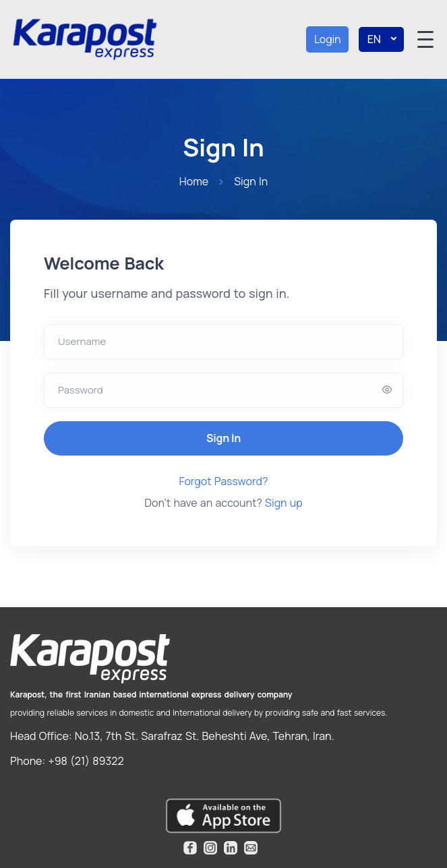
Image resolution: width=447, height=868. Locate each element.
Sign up (282, 503)
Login (327, 39)
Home (194, 181)
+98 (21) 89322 (84, 761)
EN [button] (382, 39)
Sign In (224, 438)
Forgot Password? (224, 481)
